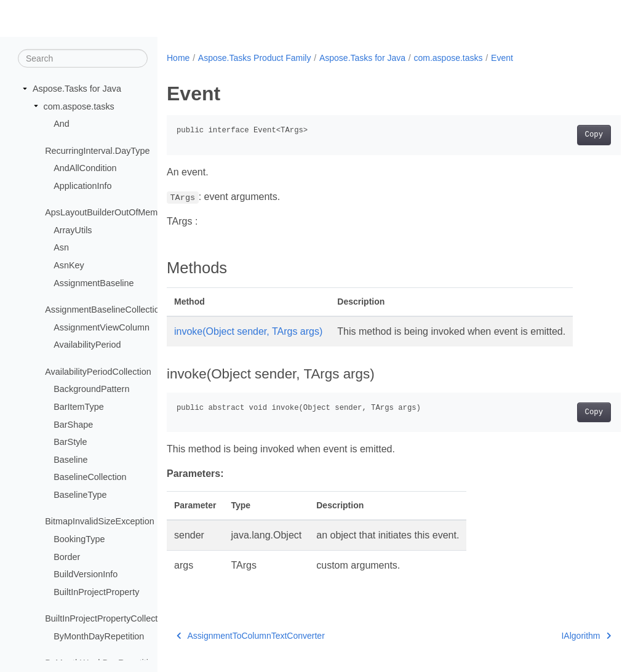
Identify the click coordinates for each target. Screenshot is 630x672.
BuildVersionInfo (86, 574)
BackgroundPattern (91, 389)
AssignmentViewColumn (102, 327)
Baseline (70, 460)
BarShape (73, 424)
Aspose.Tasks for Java (77, 89)
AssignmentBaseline (94, 282)
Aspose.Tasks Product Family (255, 58)
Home (178, 58)
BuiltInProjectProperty (96, 592)
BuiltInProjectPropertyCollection (107, 618)
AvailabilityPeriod (87, 345)
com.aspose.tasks (79, 106)
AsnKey (69, 265)
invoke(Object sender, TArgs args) (248, 331)
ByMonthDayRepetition (99, 636)
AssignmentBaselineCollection (105, 310)
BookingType (79, 539)
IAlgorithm (555, 636)
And (62, 124)
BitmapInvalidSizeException (100, 521)
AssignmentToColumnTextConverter (251, 636)
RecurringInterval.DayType (97, 150)
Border (67, 556)
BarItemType (79, 407)
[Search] (83, 58)
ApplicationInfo (82, 186)
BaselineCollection (90, 477)
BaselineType (80, 495)
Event (502, 58)
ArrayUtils (73, 230)
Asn (61, 247)
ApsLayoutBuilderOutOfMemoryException (127, 212)
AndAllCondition (85, 168)
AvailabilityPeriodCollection (98, 372)
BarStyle (70, 442)
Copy (562, 135)
